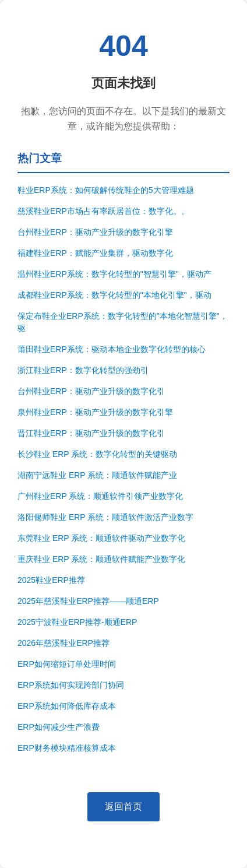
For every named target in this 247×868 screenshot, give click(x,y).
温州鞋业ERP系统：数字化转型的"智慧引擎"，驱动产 (114, 274)
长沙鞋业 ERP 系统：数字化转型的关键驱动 (97, 454)
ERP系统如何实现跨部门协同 (71, 685)
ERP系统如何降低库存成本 (67, 706)
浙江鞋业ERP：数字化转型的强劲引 (83, 370)
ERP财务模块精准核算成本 (67, 748)
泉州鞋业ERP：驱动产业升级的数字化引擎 (95, 412)
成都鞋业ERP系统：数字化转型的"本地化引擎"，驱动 (114, 295)
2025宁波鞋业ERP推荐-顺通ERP (77, 622)
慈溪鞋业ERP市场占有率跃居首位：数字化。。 (103, 211)
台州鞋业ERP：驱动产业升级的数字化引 (91, 391)
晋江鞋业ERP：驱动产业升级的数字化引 (91, 433)
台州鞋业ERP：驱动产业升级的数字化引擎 (95, 232)
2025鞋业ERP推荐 (51, 580)
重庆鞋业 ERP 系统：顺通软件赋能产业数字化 (101, 559)
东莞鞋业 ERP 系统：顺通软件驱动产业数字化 (101, 538)
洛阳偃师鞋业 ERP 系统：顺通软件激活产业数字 (105, 517)
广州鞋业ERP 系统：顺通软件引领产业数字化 (100, 496)
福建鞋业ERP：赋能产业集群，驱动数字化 (95, 253)
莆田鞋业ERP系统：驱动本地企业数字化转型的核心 (112, 349)
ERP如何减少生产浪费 (59, 727)
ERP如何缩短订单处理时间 (67, 664)
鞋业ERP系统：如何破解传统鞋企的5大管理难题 (106, 190)
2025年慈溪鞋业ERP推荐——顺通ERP (88, 601)
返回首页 (123, 806)
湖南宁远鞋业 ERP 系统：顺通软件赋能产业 (97, 475)
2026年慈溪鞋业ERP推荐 (63, 643)
